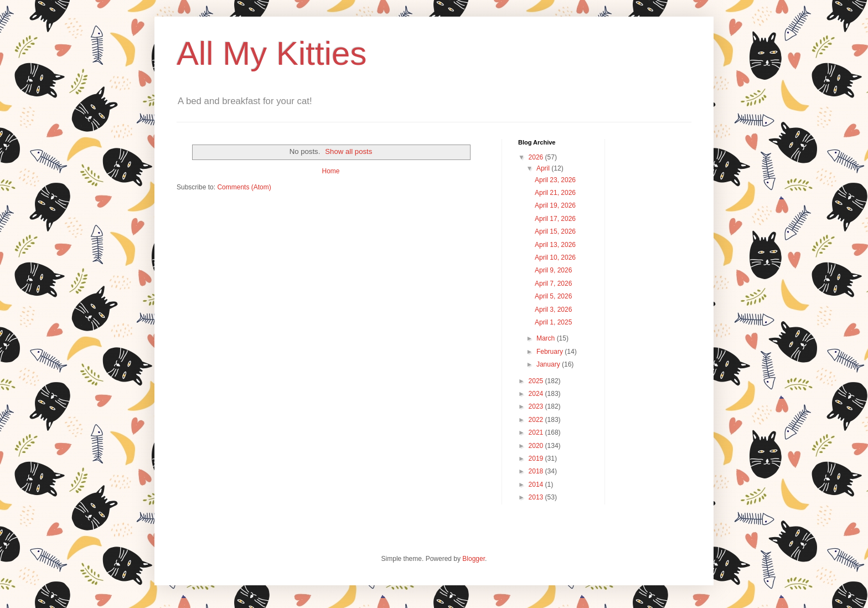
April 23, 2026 (555, 180)
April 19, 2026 (555, 205)
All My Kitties (272, 53)
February (551, 352)
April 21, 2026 (555, 193)
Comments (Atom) (244, 187)
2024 (537, 394)
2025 (537, 381)
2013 (537, 497)
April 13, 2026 (555, 245)
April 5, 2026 (553, 296)
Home (330, 171)
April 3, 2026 (553, 310)
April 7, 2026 (553, 284)
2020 (537, 446)
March (547, 338)
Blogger (474, 559)
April (544, 168)
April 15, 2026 (555, 231)
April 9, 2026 (553, 270)
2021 (537, 432)
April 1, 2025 (553, 322)
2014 (537, 485)
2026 (537, 157)
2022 (537, 420)
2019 (537, 458)
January (549, 364)
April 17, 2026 (555, 219)
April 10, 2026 (555, 257)
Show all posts (348, 151)
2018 (537, 471)
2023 (537, 406)
